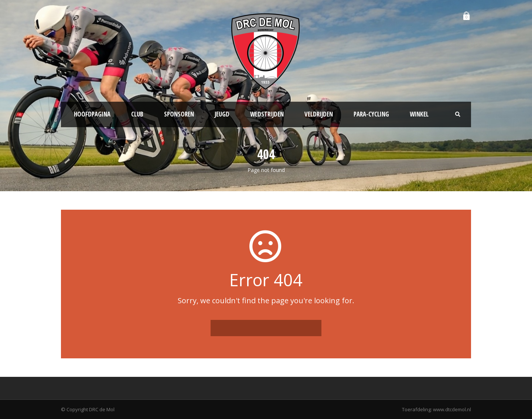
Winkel (419, 114)
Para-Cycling (371, 114)
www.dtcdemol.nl (452, 409)
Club (137, 114)
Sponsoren (179, 114)
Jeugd (222, 114)
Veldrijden (319, 114)
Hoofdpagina (92, 114)
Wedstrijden (267, 114)
